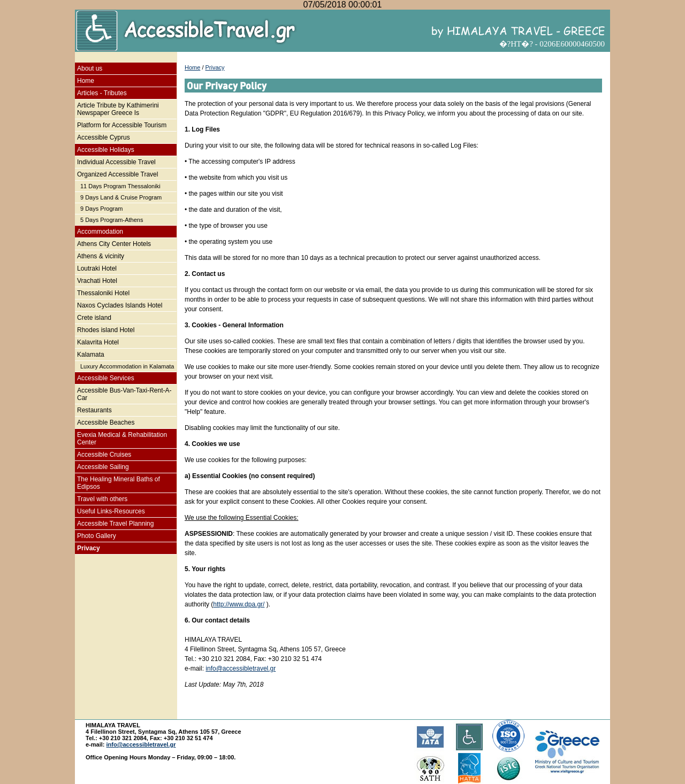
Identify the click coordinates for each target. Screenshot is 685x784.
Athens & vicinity (101, 256)
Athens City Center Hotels (114, 244)
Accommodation (100, 232)
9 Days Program (101, 209)
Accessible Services (106, 378)
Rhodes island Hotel (106, 330)
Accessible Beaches (106, 422)
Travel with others (102, 499)
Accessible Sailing (103, 467)
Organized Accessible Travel (117, 174)
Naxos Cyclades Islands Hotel (120, 305)
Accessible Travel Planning (115, 524)
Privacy (89, 548)
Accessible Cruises (104, 455)
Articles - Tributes (102, 93)
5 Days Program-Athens (112, 220)
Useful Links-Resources (111, 511)
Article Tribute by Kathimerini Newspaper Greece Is (118, 109)
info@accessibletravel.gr (241, 668)
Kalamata (91, 355)
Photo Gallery (97, 536)
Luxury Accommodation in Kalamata (127, 366)
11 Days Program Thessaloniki (120, 186)
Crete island (94, 318)
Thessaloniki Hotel (103, 293)
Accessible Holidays (106, 150)
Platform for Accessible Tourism (122, 125)
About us (90, 68)
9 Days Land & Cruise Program (121, 197)
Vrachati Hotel (97, 281)
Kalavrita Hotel (98, 342)
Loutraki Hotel (97, 268)
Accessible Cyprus (104, 137)
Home (86, 81)
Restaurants (94, 410)
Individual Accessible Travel (116, 162)
